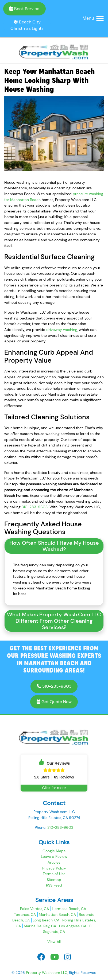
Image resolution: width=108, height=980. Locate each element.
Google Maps (54, 851)
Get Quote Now (54, 702)
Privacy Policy (54, 868)
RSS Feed (54, 885)
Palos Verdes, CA (34, 909)
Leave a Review (54, 856)
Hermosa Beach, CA (69, 909)
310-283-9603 (35, 507)
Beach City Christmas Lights (27, 25)
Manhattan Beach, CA (57, 915)
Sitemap (54, 880)
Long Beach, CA (46, 920)
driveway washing (62, 330)
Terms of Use (54, 874)
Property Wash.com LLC (47, 973)
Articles (54, 862)
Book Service (24, 9)
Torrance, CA (25, 915)
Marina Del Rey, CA (40, 926)
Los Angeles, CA (73, 926)
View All (54, 942)
